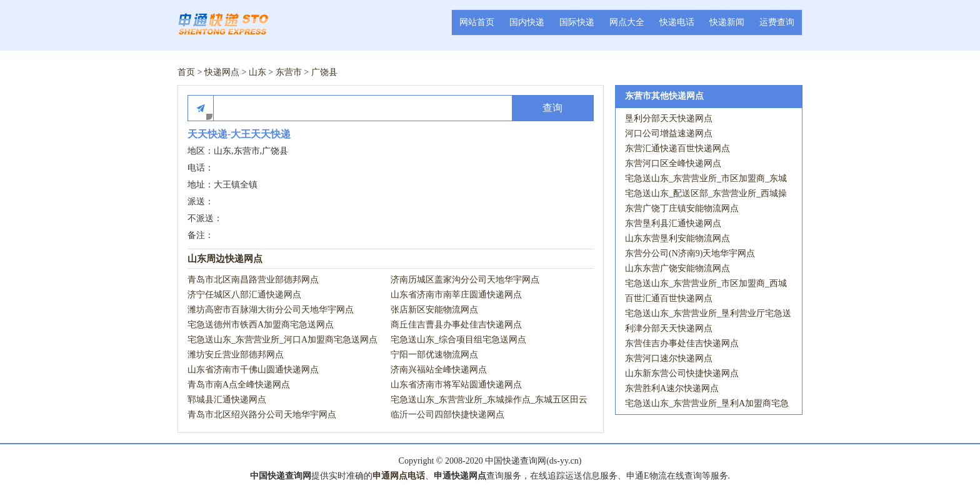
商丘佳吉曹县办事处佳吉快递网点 (456, 325)
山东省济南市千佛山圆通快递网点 (253, 370)
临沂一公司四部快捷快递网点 (447, 415)
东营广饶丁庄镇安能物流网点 (682, 208)
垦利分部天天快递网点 (669, 118)
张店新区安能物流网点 (434, 310)
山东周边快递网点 (225, 259)
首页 (186, 72)
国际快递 (577, 22)
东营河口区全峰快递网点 (673, 163)
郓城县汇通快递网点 (227, 400)
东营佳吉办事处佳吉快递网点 (682, 343)
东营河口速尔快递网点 (669, 358)
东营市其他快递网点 (664, 96)
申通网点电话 (399, 476)
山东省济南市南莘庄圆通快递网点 (456, 295)
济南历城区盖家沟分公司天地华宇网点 (465, 280)
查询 (552, 108)
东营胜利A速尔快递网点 (672, 388)
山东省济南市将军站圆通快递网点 (456, 385)
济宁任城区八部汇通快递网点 (244, 295)
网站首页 (477, 22)
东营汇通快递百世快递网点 (677, 148)
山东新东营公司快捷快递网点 (682, 373)
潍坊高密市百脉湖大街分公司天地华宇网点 (271, 310)
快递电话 (677, 22)
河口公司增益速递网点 (669, 133)
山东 (257, 72)
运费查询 (777, 22)
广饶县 (324, 72)
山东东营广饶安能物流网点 (677, 268)
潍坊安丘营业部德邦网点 (236, 355)
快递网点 (222, 72)
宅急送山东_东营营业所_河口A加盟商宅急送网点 (282, 340)
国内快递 (527, 22)
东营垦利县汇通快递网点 (673, 223)
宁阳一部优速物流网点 (434, 355)
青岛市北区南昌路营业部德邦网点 (253, 280)
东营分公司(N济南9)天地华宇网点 (690, 253)
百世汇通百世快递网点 (669, 298)
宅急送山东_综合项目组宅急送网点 (458, 340)
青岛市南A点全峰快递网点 (239, 385)
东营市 (289, 72)
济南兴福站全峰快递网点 (439, 370)
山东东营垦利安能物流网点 (677, 238)
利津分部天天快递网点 (669, 328)
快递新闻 (727, 22)
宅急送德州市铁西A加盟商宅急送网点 (261, 325)
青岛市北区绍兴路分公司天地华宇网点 (262, 415)
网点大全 (627, 22)
